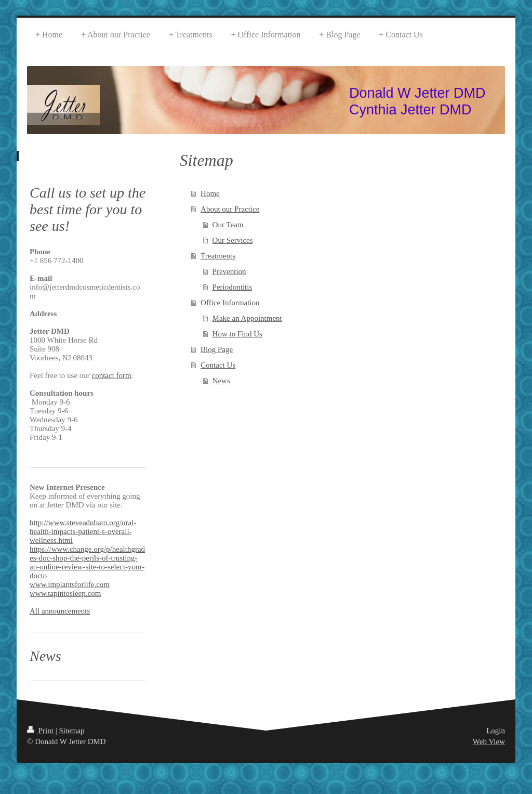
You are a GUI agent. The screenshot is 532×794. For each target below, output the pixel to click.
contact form (112, 375)
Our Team (228, 225)
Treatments (218, 256)
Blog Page (217, 349)
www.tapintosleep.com (65, 593)
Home (210, 193)
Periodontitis (232, 287)
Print (41, 731)
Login (496, 731)
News (221, 381)
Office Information (230, 303)
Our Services (233, 240)
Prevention (229, 271)
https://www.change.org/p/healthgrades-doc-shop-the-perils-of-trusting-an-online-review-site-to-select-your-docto (87, 562)
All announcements (60, 611)
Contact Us (218, 365)
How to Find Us (237, 334)
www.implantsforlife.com (70, 584)
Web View (489, 741)
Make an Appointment (247, 318)
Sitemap (71, 731)
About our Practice (230, 209)
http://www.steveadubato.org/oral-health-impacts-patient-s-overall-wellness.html (83, 531)
